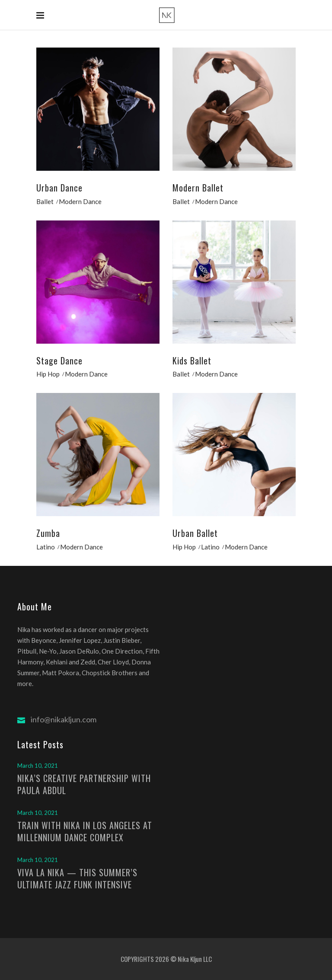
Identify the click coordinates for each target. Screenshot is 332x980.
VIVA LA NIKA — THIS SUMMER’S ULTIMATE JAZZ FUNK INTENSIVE (77, 878)
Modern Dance (80, 201)
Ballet (45, 201)
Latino (46, 547)
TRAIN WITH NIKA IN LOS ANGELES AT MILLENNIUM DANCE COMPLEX (85, 831)
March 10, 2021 (38, 766)
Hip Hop (48, 374)
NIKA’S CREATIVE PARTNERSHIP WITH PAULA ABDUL (84, 784)
